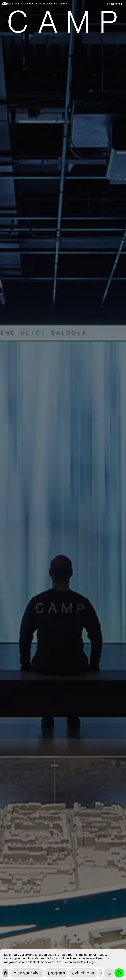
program (57, 973)
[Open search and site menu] (119, 973)
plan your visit (27, 973)
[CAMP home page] (5, 973)
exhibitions (83, 973)
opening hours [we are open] (116, 4)
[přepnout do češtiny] (7, 4)
